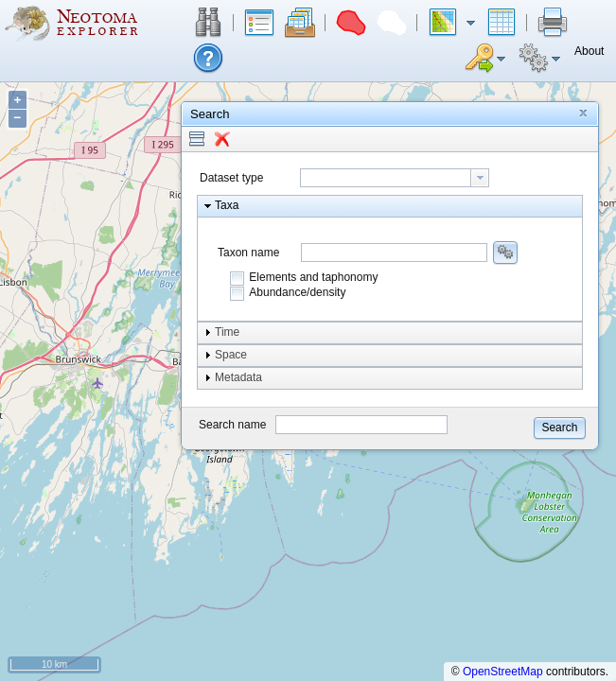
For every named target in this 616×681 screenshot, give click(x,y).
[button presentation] (480, 178)
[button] (208, 23)
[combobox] (395, 178)
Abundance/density (297, 292)
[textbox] (386, 178)
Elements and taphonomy (313, 277)
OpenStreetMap (503, 672)
